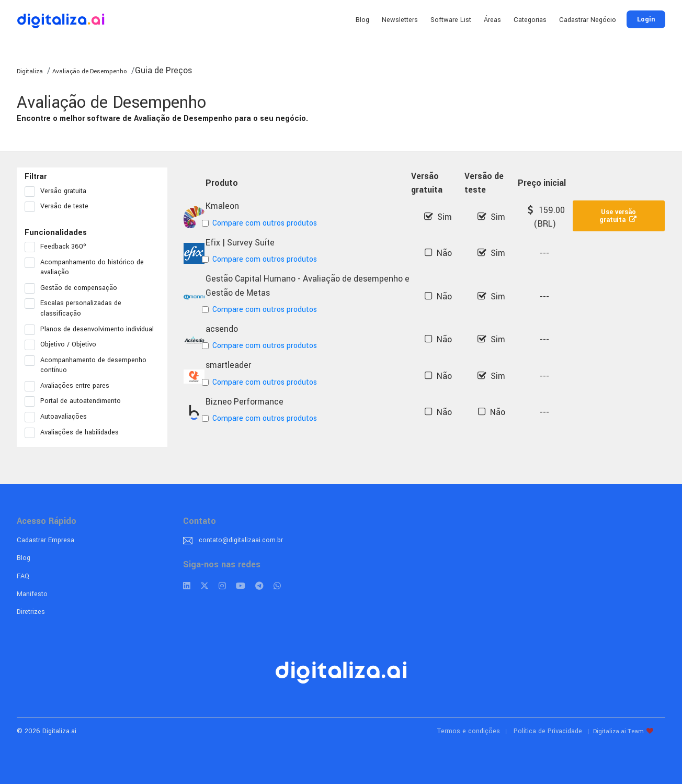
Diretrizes (31, 612)
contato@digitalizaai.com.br (241, 540)
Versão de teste (60, 207)
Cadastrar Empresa (46, 540)
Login (646, 19)
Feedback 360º (59, 247)
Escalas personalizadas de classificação (73, 308)
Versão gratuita (59, 192)
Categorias (530, 20)
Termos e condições (469, 731)
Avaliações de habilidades (75, 433)
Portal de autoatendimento (76, 401)
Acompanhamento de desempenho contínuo (86, 365)
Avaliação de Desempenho (89, 71)
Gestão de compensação (74, 288)
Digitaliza (30, 71)
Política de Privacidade (548, 731)
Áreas (492, 20)
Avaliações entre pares (70, 386)
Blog (362, 20)
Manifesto (32, 594)
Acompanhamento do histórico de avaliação (84, 267)
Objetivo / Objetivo (64, 345)
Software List (451, 20)
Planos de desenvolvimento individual (92, 330)
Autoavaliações (59, 417)
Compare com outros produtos (261, 223)
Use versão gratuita (619, 216)
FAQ (23, 576)
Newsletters (400, 20)
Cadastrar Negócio (588, 20)
